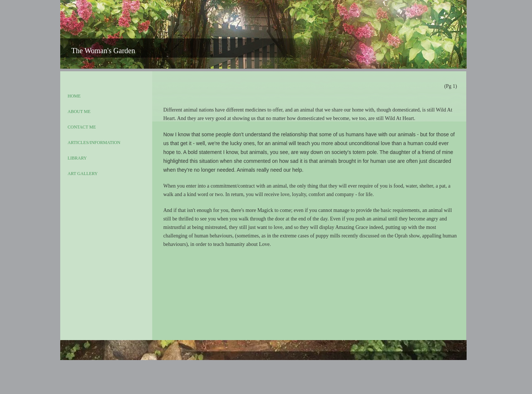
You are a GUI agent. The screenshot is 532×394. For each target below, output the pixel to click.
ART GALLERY (83, 174)
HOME (74, 96)
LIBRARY (77, 158)
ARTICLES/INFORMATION (94, 143)
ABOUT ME (79, 112)
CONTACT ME (82, 127)
